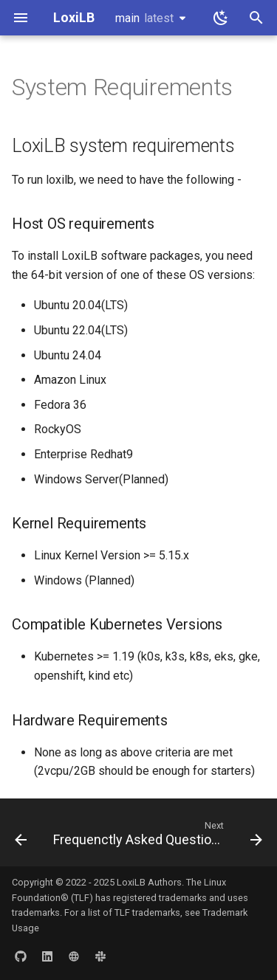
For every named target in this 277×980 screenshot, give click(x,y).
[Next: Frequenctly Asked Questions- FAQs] (156, 837)
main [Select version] (144, 18)
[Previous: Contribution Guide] (21, 837)
